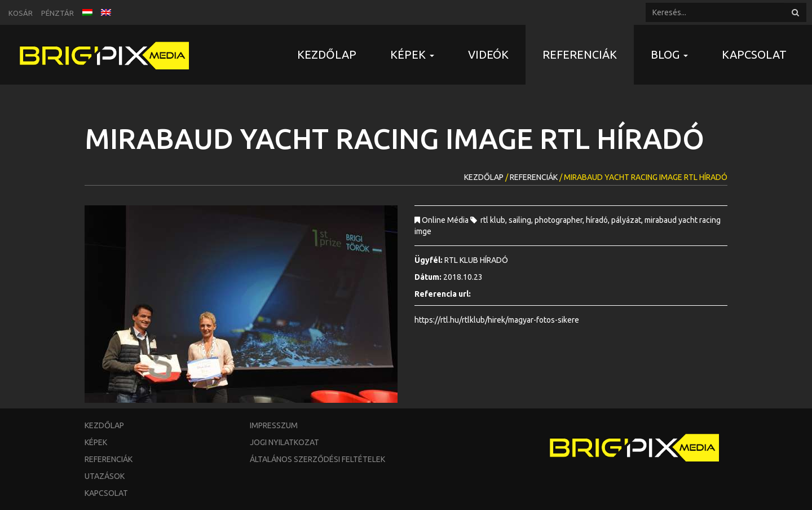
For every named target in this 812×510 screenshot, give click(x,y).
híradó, (599, 220)
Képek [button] (412, 54)
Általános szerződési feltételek (317, 459)
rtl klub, (495, 220)
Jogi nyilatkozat (284, 442)
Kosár (21, 13)
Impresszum (274, 425)
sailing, (522, 220)
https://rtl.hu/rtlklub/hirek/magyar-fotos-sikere (497, 320)
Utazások (105, 476)
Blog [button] (669, 54)
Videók (488, 54)
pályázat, (628, 220)
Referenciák (580, 54)
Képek (96, 442)
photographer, (560, 220)
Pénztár (58, 13)
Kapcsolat (754, 54)
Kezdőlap (327, 54)
